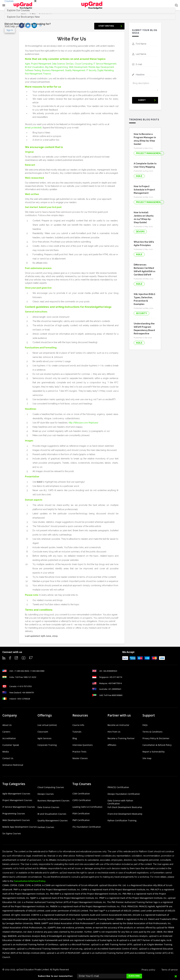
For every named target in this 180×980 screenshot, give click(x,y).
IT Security (91, 70)
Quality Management (75, 70)
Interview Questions (83, 745)
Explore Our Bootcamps (23, 17)
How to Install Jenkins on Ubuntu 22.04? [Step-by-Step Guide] (144, 217)
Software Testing (33, 70)
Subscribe (134, 976)
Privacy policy (148, 970)
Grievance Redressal (13, 765)
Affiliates (112, 745)
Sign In (10, 30)
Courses (9, 1)
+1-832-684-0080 (37, 671)
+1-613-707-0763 (24, 686)
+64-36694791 (28, 692)
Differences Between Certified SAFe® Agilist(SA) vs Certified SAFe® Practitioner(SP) (144, 270)
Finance (47, 74)
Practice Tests (79, 752)
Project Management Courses (17, 800)
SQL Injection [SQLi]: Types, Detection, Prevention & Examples (145, 299)
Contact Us (8, 758)
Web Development (78, 67)
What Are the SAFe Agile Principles (144, 244)
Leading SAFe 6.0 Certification (87, 807)
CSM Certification (81, 794)
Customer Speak (11, 745)
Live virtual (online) (47, 725)
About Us (7, 725)
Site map (147, 758)
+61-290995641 (115, 689)
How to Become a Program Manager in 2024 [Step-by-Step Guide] (145, 139)
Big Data (49, 67)
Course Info (78, 725)
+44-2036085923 (110, 671)
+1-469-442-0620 (22, 671)
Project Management (41, 64)
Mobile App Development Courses (20, 827)
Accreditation (9, 738)
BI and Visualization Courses (52, 814)
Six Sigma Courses (12, 833)
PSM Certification (81, 814)
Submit (142, 100)
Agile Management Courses (16, 794)
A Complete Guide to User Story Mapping (145, 165)
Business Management (53, 70)
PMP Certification (81, 820)
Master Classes (80, 758)
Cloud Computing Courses (51, 787)
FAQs (145, 725)
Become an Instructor (118, 725)
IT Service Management (105, 64)
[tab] (90, 17)
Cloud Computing (84, 64)
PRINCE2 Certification (118, 787)
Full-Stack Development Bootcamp (125, 807)
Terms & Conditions (152, 732)
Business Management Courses (53, 801)
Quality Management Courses (53, 820)
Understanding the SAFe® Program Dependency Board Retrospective (144, 329)
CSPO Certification (82, 800)
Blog (75, 738)
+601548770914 (115, 683)
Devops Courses (46, 794)
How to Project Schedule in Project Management (144, 190)
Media (6, 752)
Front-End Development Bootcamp (125, 814)
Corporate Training (47, 745)
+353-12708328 (23, 699)
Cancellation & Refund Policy (157, 745)
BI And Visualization (35, 67)
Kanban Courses (46, 827)
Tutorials (77, 732)
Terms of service (169, 970)
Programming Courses (14, 814)
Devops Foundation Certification (124, 794)
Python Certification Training (122, 820)
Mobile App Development (101, 67)
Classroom (43, 732)
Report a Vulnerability (154, 752)
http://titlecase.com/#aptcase (83, 423)
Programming (61, 67)
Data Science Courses (48, 807)
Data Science (58, 64)
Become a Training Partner (121, 738)
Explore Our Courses (18, 10)
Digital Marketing (106, 70)
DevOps (70, 64)
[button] (176, 6)
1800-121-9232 (30, 677)
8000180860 (117, 695)
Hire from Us (114, 732)
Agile (27, 64)
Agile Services (44, 738)
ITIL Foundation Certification (87, 827)
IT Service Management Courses (19, 807)
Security (142, 313)
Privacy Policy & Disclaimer (156, 738)
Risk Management (34, 74)
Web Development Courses (16, 820)
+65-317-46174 (116, 677)
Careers (6, 732)
